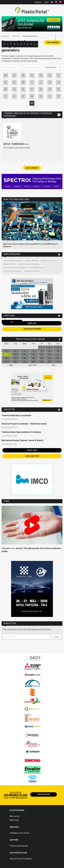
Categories (8, 44)
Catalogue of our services (20, 833)
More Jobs (32, 450)
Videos (34, 44)
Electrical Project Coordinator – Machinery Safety (24, 424)
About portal (14, 816)
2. (50, 347)
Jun (54, 365)
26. (15, 362)
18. (6, 358)
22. (42, 358)
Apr (11, 365)
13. (24, 354)
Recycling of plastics (32, 271)
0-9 (6, 75)
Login (46, 2)
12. (15, 354)
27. (24, 362)
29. (42, 362)
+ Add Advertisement (32, 329)
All (32, 103)
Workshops (31, 44)
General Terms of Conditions (21, 859)
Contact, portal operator (19, 846)
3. (58, 347)
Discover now (44, 794)
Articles (21, 44)
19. (15, 358)
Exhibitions (28, 44)
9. (50, 351)
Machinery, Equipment (49, 261)
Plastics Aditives (10, 264)
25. (6, 362)
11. (6, 354)
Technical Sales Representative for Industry (21, 432)
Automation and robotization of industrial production (24, 268)
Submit (55, 637)
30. (50, 362)
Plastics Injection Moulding (29, 264)
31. (58, 362)
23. (50, 358)
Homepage (5, 36)
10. (58, 351)
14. (34, 354)
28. (34, 362)
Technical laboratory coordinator (17, 415)
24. (58, 358)
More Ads (32, 323)
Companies (11, 44)
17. (58, 354)
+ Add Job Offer (32, 456)
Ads (14, 44)
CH (23, 82)
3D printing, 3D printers (13, 271)
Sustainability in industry (13, 261)
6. (24, 351)
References (14, 820)
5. (15, 351)
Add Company (53, 43)
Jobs (38, 44)
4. (6, 351)
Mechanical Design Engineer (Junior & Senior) (23, 440)
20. (24, 358)
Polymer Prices (18, 44)
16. (50, 354)
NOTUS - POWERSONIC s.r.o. (16, 144)
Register (38, 2)
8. (42, 351)
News (24, 44)
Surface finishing (32, 261)
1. (42, 347)
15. (42, 354)
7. (34, 351)
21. (34, 358)
